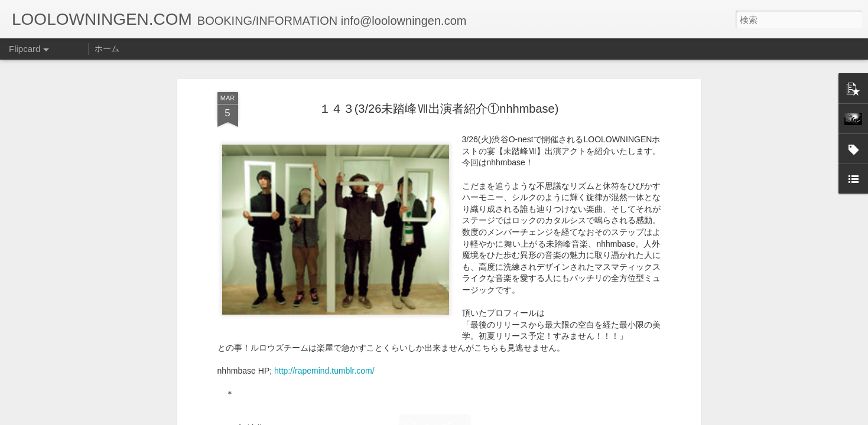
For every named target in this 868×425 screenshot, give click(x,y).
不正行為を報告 (506, 417)
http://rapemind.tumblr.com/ (324, 189)
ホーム (107, 48)
